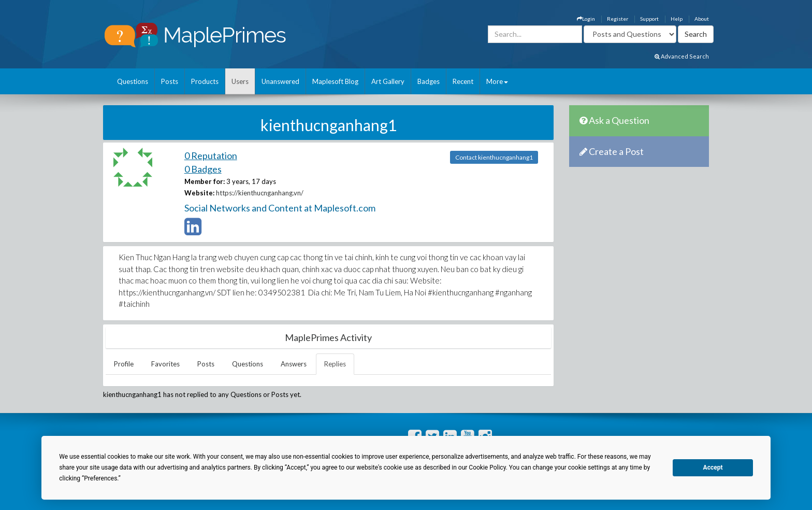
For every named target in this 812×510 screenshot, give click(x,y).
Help (677, 19)
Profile (124, 364)
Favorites (165, 364)
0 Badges (203, 169)
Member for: (205, 181)
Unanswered (280, 81)
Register (618, 19)
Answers (294, 364)
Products (205, 81)
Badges (429, 81)
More (497, 81)
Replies (335, 364)
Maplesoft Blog (335, 81)
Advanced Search (682, 56)
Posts (170, 81)
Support (649, 19)
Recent (463, 81)
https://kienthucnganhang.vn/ (260, 193)
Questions (133, 81)
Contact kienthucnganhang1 (494, 157)
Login (586, 19)
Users (240, 81)
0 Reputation (211, 155)
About (702, 19)
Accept (713, 467)
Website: (199, 193)
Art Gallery (388, 81)
